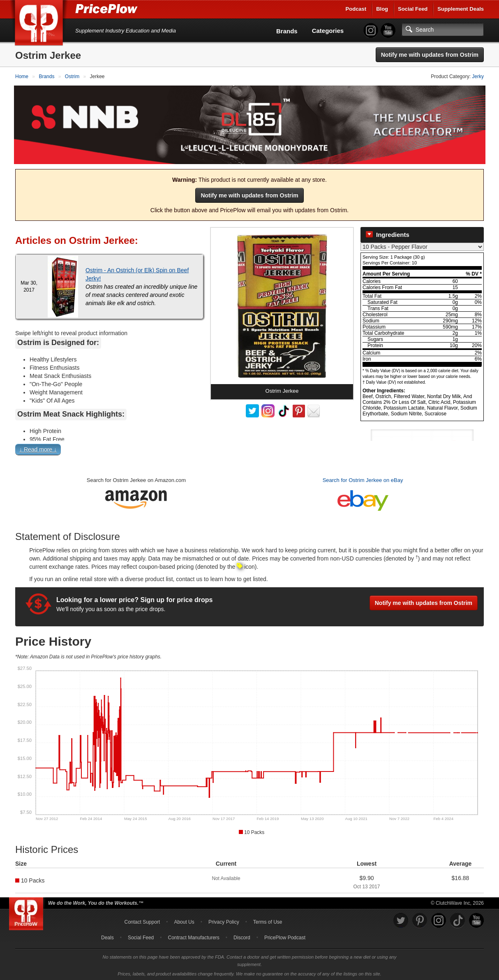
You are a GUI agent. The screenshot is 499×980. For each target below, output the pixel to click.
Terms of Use (268, 920)
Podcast (356, 9)
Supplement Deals (461, 9)
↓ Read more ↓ (38, 448)
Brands (287, 31)
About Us (184, 920)
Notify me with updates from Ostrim (430, 55)
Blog (382, 9)
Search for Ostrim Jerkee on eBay (363, 479)
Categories (328, 31)
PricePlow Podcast (285, 936)
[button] (249, 450)
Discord (242, 936)
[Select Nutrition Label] (422, 246)
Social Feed (413, 9)
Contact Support (142, 920)
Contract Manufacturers (193, 936)
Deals (107, 936)
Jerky (478, 76)
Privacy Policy (224, 920)
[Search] (443, 30)
